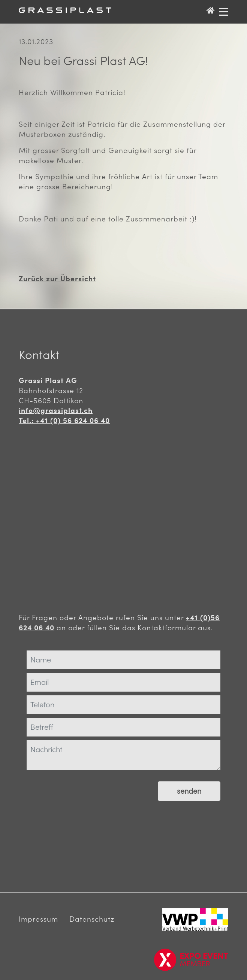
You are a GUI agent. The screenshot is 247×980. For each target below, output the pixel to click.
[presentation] (76, 834)
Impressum (38, 919)
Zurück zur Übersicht (57, 279)
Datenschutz (92, 919)
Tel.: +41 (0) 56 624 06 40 (64, 420)
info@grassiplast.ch (56, 410)
